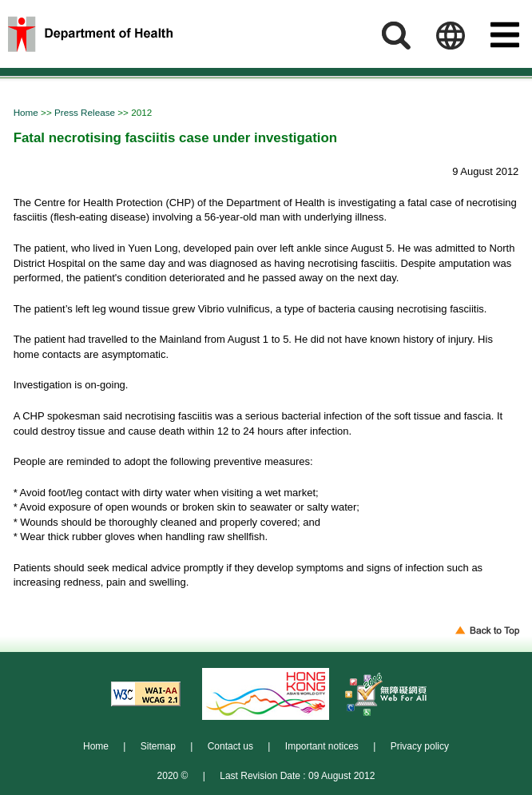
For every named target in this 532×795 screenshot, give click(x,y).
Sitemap (158, 746)
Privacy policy (420, 746)
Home (27, 112)
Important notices (322, 746)
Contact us (230, 746)
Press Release (86, 112)
